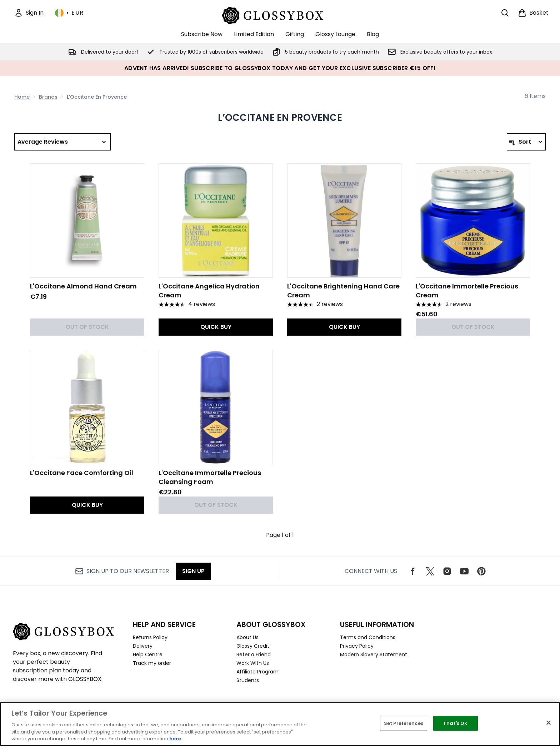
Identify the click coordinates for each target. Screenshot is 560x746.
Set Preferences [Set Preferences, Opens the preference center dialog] (404, 723)
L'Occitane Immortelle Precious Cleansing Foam (210, 477)
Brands (48, 97)
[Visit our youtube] (464, 571)
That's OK (455, 723)
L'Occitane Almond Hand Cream (83, 286)
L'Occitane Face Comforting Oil (82, 473)
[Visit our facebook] (413, 571)
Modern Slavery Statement (374, 654)
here (175, 739)
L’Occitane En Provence (280, 118)
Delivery (143, 646)
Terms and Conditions (368, 637)
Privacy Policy (357, 646)
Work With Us (253, 663)
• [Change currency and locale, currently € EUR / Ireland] (69, 13)
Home (22, 97)
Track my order (152, 663)
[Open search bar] (505, 13)
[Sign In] (29, 13)
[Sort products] (526, 142)
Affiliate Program (257, 672)
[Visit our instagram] (447, 571)
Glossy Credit (253, 646)
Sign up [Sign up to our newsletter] (193, 571)
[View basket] (533, 13)
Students (248, 680)
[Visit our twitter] (430, 571)
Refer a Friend (254, 654)
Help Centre (148, 654)
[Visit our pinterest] (481, 571)
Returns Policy (150, 637)
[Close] (549, 723)
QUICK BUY (216, 327)
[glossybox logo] (280, 14)
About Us (247, 637)
